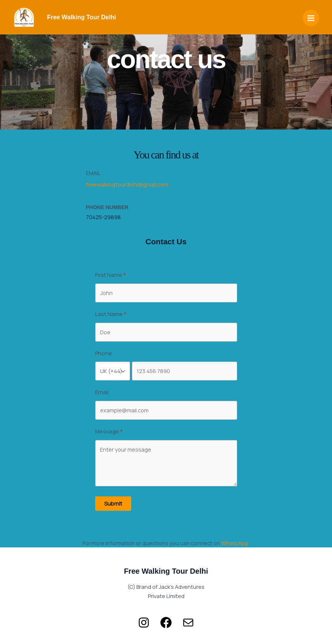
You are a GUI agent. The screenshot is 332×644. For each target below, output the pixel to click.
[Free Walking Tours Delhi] (24, 19)
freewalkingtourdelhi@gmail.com (127, 184)
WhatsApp (235, 543)
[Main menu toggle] (311, 19)
